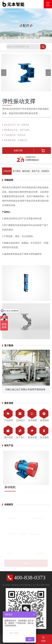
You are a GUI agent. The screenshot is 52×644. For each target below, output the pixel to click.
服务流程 (26, 171)
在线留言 (45, 171)
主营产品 (30, 38)
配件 (38, 38)
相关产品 (36, 171)
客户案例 (17, 171)
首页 (22, 38)
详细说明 (7, 171)
